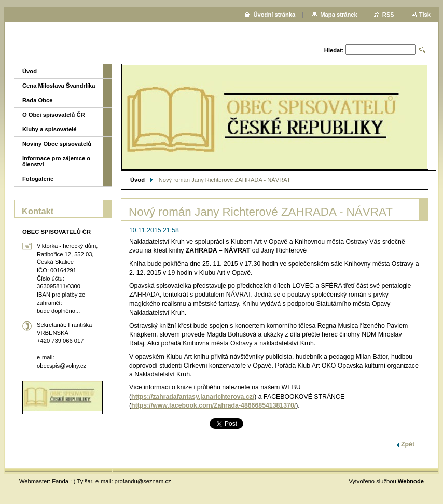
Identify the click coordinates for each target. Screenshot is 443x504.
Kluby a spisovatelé (49, 129)
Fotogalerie (38, 179)
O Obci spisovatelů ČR (54, 115)
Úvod (137, 180)
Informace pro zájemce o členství (56, 161)
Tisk (425, 15)
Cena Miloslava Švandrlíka (59, 86)
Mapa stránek (339, 15)
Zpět (408, 444)
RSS (388, 15)
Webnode (411, 481)
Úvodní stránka (274, 15)
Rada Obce (37, 100)
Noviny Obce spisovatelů (57, 144)
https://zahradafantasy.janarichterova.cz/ (193, 397)
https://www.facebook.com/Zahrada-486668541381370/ (213, 405)
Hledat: (334, 50)
